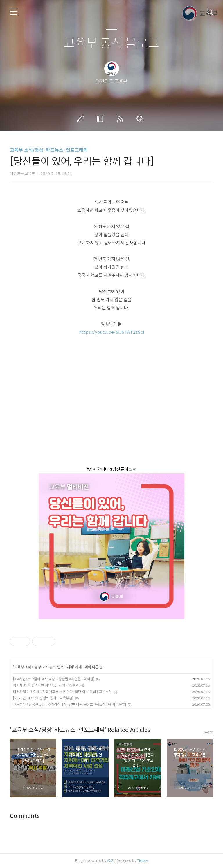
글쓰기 (82, 119)
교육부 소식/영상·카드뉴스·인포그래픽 (49, 150)
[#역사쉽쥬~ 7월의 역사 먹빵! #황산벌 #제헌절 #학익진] (54, 679)
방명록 (101, 119)
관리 (141, 119)
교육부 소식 (23, 667)
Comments (25, 816)
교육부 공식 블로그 (111, 44)
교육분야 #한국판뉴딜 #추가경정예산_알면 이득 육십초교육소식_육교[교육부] (70, 704)
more (208, 732)
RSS (121, 119)
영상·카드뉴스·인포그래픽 (54, 667)
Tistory (142, 861)
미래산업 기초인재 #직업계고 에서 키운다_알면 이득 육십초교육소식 (62, 692)
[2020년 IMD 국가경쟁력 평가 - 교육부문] (43, 698)
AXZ (110, 861)
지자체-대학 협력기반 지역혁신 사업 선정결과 (46, 685)
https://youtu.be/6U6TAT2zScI (112, 332)
